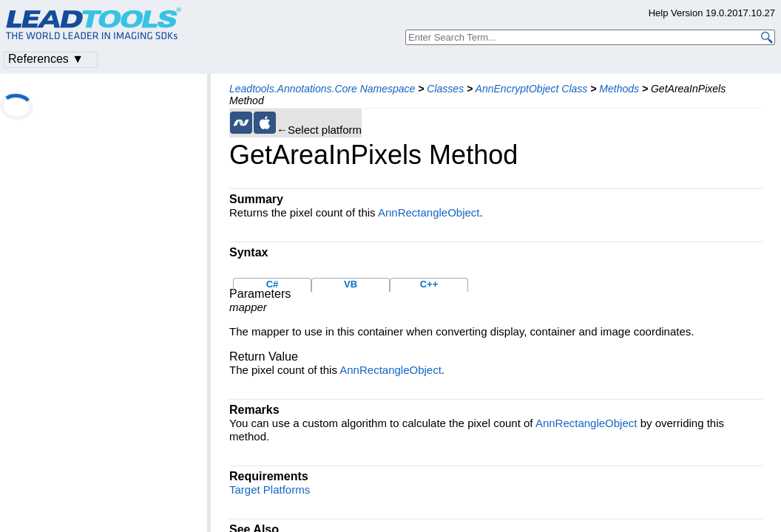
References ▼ (46, 59)
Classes (445, 89)
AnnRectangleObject (429, 212)
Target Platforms (270, 490)
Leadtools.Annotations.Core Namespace (322, 89)
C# (273, 284)
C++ (429, 284)
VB (351, 284)
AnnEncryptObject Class (532, 89)
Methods (619, 89)
